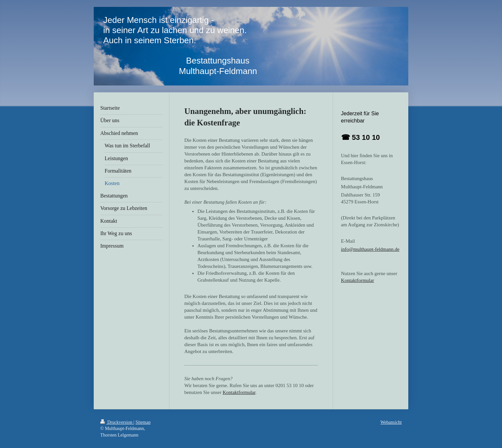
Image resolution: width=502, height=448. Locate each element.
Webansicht (391, 422)
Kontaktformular (239, 392)
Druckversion (117, 422)
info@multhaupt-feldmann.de (370, 249)
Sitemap (143, 422)
